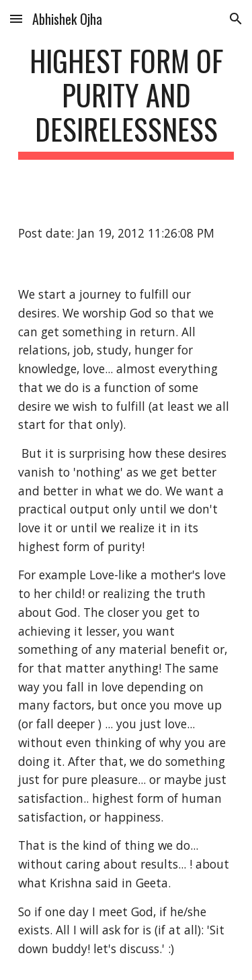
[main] (126, 101)
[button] (16, 18)
